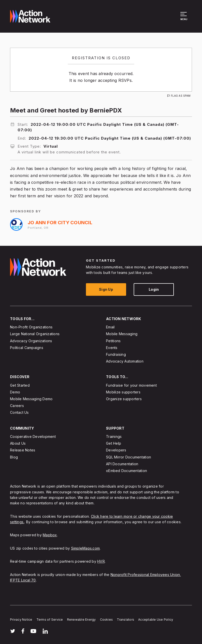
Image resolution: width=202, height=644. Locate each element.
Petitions (113, 341)
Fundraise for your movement (131, 385)
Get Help (114, 444)
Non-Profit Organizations (31, 327)
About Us (18, 444)
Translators (125, 620)
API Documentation (122, 464)
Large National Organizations (35, 334)
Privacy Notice (21, 620)
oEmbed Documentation (127, 471)
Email (110, 327)
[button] (184, 19)
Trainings (114, 436)
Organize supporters (124, 399)
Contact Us (19, 413)
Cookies (107, 620)
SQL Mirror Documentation (129, 457)
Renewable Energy (82, 620)
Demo (15, 392)
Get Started (20, 385)
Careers (17, 406)
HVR (101, 562)
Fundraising (116, 354)
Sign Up (106, 289)
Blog (14, 457)
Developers (116, 450)
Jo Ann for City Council (60, 223)
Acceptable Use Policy (156, 620)
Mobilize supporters (123, 392)
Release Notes (23, 450)
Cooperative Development (33, 436)
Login (154, 289)
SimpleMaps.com (86, 548)
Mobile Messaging (122, 334)
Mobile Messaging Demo (31, 399)
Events (112, 348)
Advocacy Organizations (31, 341)
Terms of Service (50, 620)
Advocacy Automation (125, 361)
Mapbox (50, 535)
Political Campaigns (27, 348)
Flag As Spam (181, 96)
